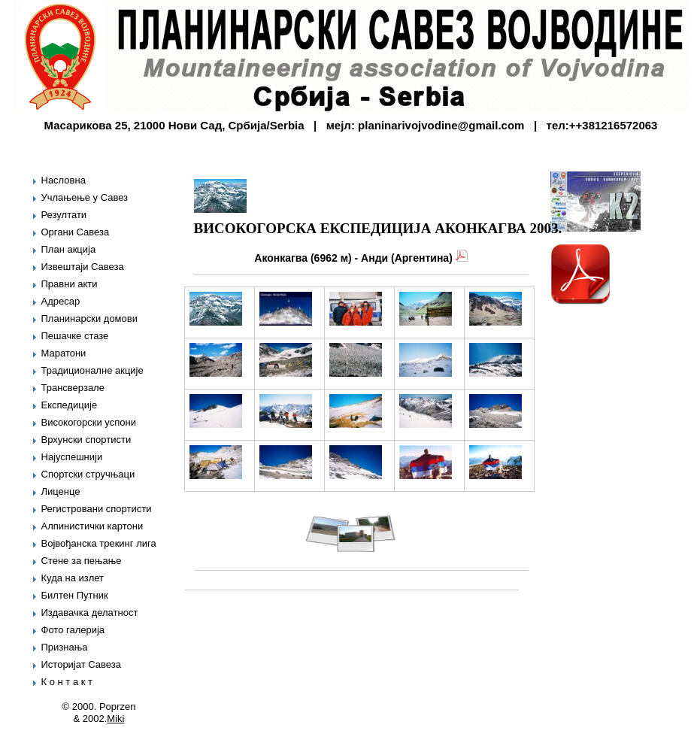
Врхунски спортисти (86, 440)
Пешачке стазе (75, 336)
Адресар (61, 301)
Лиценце (61, 491)
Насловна (64, 180)
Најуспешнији (72, 457)
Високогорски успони (89, 422)
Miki (115, 719)
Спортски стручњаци (88, 474)
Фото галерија (73, 630)
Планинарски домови (89, 318)
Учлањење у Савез (85, 197)
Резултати (64, 215)
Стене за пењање (82, 561)
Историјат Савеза (81, 664)
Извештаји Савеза (83, 267)
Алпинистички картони (92, 526)
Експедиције (70, 405)
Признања (65, 647)
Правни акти (70, 284)
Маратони (64, 353)
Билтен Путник (75, 595)
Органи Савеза (76, 232)
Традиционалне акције (92, 370)
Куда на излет (73, 578)
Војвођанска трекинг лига (99, 543)
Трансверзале (73, 388)
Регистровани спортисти (97, 509)
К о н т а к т (67, 682)
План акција (69, 249)
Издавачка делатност (90, 613)
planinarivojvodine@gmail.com (441, 125)
